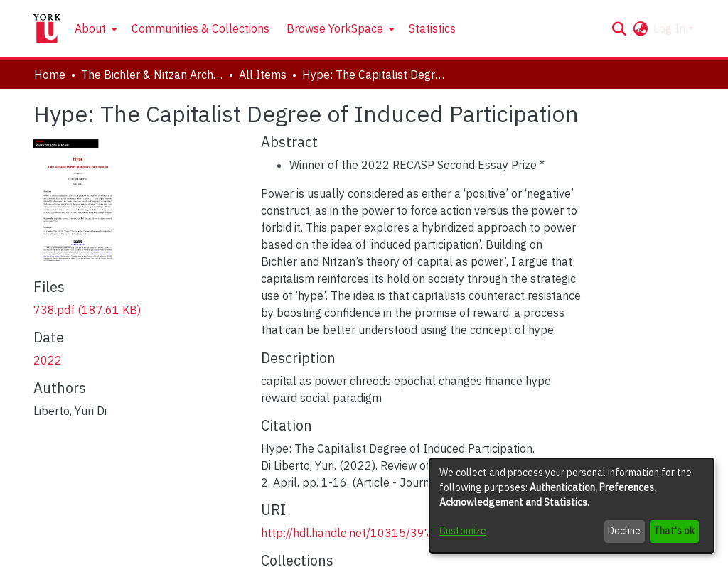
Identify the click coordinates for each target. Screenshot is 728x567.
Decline (624, 531)
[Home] (47, 28)
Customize (463, 531)
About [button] (90, 28)
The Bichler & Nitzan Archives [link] (152, 75)
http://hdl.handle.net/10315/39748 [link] (353, 533)
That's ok (674, 531)
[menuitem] (95, 28)
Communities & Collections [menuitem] (200, 28)
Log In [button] (671, 28)
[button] (619, 28)
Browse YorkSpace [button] (335, 28)
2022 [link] (48, 360)
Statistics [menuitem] (432, 28)
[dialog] (572, 506)
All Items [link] (263, 75)
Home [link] (50, 75)
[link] (87, 310)
